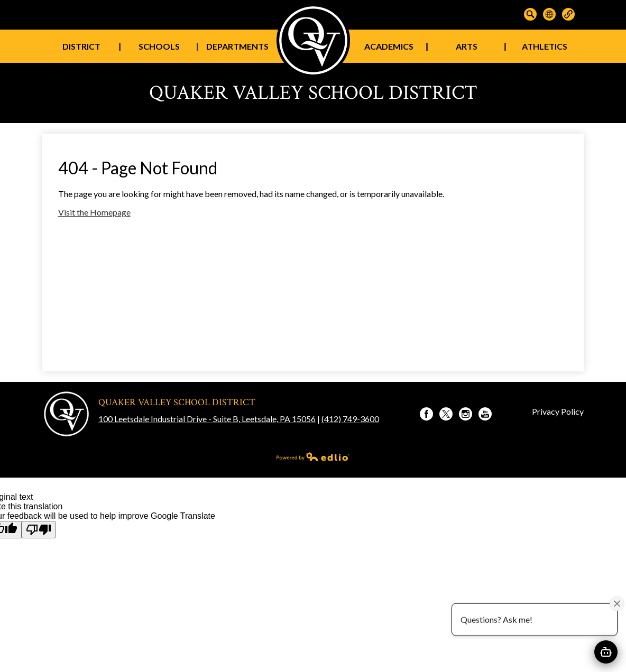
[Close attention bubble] (617, 603)
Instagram (466, 415)
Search (530, 14)
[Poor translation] (39, 530)
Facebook (426, 415)
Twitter (446, 415)
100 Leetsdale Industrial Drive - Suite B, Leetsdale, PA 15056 (207, 419)
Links (568, 14)
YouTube (485, 415)
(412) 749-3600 (350, 419)
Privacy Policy (558, 411)
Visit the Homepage (94, 212)
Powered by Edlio (313, 456)
